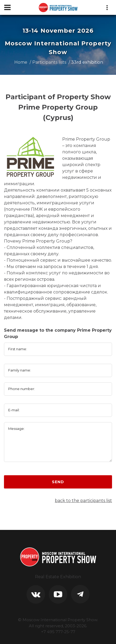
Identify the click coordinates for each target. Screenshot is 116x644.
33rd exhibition (87, 62)
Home (21, 62)
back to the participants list (83, 501)
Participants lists (49, 62)
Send (58, 482)
